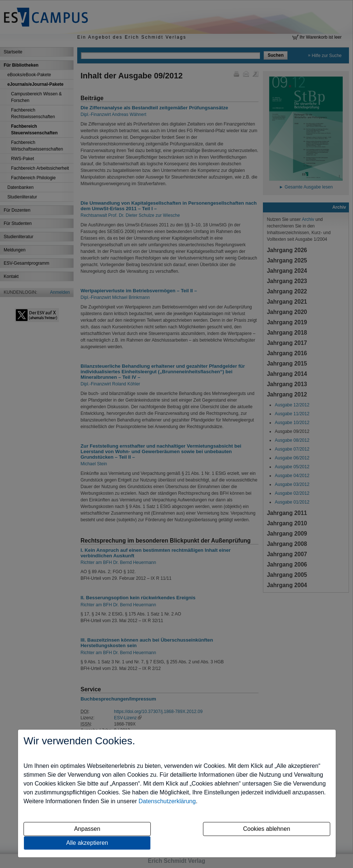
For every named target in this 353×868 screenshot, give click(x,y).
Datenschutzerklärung (167, 801)
